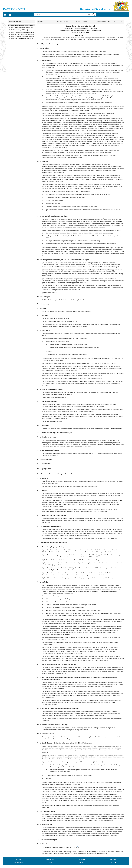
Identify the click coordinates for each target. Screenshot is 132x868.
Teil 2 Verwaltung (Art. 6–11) (19, 30)
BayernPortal (50, 859)
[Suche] (61, 15)
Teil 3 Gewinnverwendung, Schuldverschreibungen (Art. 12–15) (30, 32)
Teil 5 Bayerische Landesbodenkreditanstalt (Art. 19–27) (28, 37)
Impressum (113, 859)
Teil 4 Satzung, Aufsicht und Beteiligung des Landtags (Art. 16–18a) (31, 34)
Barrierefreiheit (19, 862)
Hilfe (50, 862)
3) (78, 847)
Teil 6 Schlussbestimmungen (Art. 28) (22, 39)
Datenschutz (82, 859)
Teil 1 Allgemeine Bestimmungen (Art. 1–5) (24, 28)
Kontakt (82, 862)
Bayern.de (19, 859)
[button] (9, 25)
